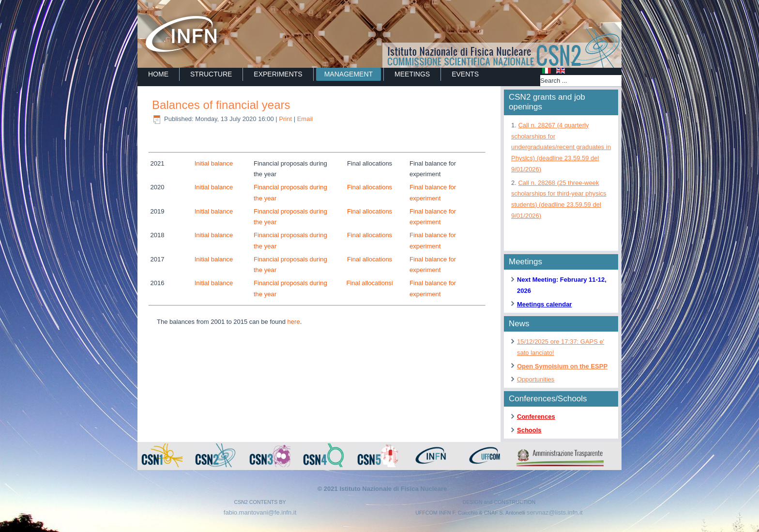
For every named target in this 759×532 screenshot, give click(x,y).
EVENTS (465, 74)
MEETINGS (412, 74)
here (294, 322)
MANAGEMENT (349, 74)
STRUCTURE (211, 74)
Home (158, 74)
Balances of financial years (221, 105)
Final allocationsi (369, 283)
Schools (529, 430)
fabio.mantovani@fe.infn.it (260, 512)
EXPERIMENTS (278, 74)
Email (305, 119)
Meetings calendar (544, 304)
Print (286, 119)
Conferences (536, 417)
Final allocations (370, 187)
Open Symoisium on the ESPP (562, 366)
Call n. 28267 (561, 147)
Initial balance (214, 163)
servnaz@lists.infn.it (555, 512)
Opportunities (536, 379)
